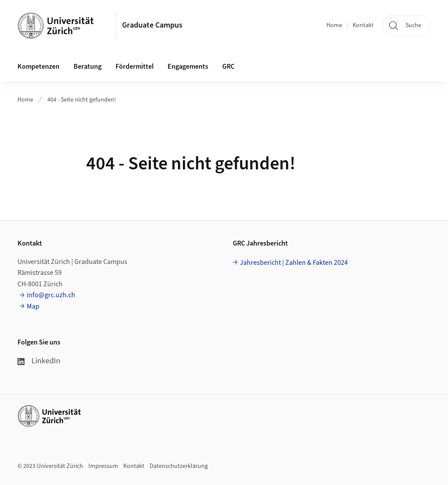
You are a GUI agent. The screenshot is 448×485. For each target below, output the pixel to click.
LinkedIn (39, 361)
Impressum (103, 466)
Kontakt (363, 25)
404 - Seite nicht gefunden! (82, 100)
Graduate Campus (152, 25)
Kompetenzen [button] (38, 67)
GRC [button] (228, 67)
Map (33, 306)
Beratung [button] (87, 67)
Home (334, 25)
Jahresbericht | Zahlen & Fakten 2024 (294, 263)
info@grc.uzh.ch (51, 295)
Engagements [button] (188, 67)
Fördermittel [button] (135, 67)
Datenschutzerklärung (179, 466)
